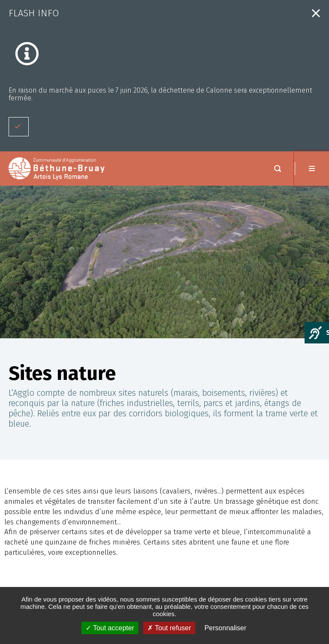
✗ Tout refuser (169, 628)
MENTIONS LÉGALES (42, 562)
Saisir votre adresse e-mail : (228, 582)
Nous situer (268, 480)
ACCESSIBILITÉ (34, 572)
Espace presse (36, 553)
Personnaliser (225, 628)
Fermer (316, 13)
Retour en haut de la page (312, 436)
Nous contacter (274, 464)
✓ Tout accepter (110, 628)
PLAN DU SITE (33, 581)
